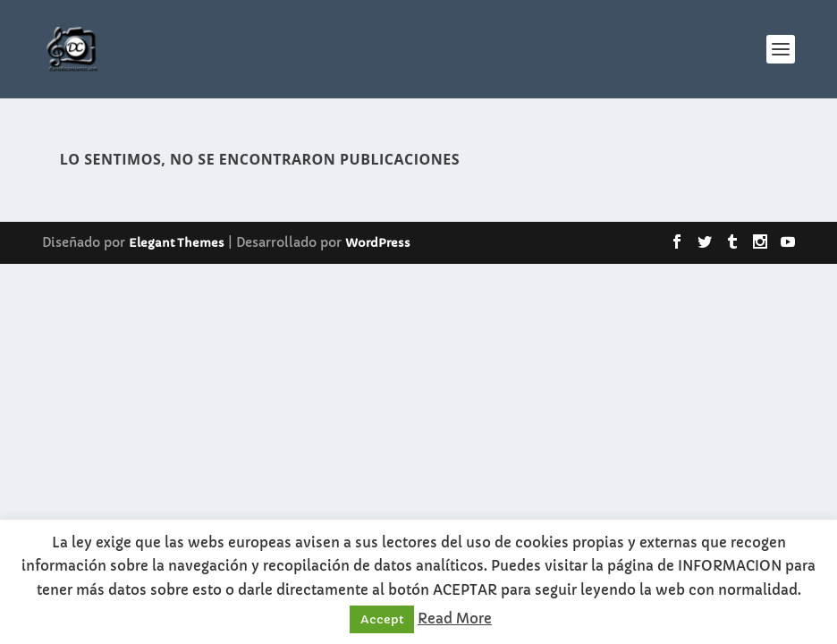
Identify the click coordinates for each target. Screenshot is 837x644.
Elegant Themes (177, 243)
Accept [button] (382, 619)
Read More (455, 619)
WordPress (378, 243)
